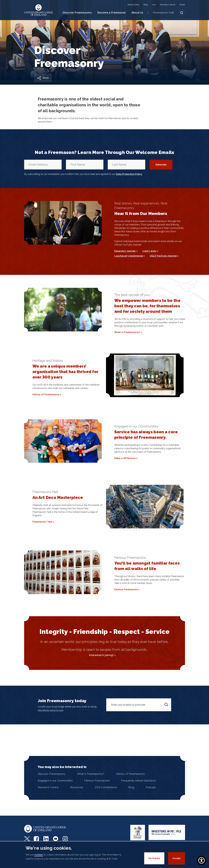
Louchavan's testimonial (129, 256)
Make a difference (125, 458)
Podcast (151, 787)
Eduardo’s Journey (125, 251)
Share (46, 78)
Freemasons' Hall (163, 13)
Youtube (56, 839)
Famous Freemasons (126, 589)
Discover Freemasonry (77, 13)
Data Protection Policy (129, 174)
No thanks (154, 858)
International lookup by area (51, 710)
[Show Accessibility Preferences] (201, 860)
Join (154, 5)
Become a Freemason (111, 13)
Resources (77, 787)
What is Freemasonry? (127, 332)
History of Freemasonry (46, 394)
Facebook (37, 839)
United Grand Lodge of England (39, 10)
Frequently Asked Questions (138, 781)
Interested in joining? (101, 655)
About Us (137, 13)
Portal (182, 5)
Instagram (66, 839)
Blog (146, 5)
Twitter (27, 839)
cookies (39, 855)
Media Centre (133, 5)
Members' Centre (168, 5)
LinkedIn (46, 839)
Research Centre (48, 787)
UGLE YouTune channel (163, 256)
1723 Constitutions (106, 787)
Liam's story (150, 251)
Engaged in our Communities (55, 781)
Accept (177, 858)
